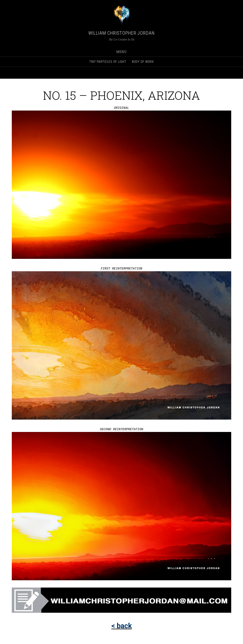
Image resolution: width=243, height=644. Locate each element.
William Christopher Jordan (121, 33)
